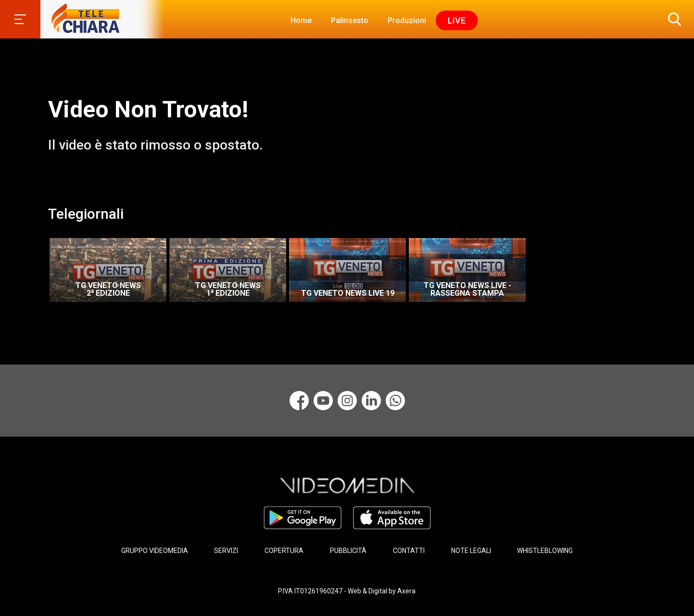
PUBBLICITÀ (348, 551)
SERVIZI (226, 551)
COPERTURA (284, 551)
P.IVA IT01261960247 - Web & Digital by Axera (347, 591)
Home (301, 20)
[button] (672, 19)
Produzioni (407, 20)
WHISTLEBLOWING (545, 551)
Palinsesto (350, 20)
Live (457, 20)
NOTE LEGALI (471, 551)
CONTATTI (409, 551)
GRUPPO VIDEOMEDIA (155, 551)
